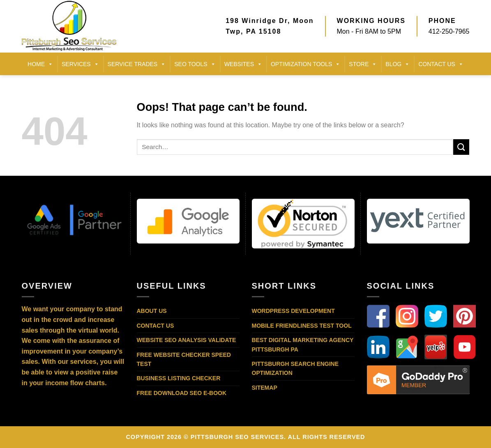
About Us (152, 311)
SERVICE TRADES (137, 64)
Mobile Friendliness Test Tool (302, 326)
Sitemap (265, 388)
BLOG (398, 64)
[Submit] (461, 147)
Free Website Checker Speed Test (184, 359)
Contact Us (156, 326)
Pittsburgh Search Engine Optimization (295, 368)
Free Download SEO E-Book (182, 393)
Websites (243, 64)
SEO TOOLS (195, 64)
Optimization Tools (305, 64)
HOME (40, 64)
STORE (363, 64)
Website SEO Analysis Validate (187, 340)
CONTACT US (441, 64)
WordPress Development (293, 311)
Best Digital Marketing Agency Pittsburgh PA (303, 345)
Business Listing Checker (179, 378)
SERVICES (80, 64)
